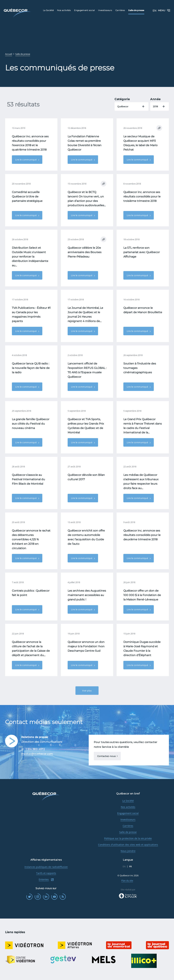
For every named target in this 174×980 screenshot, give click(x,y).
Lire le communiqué (26, 160)
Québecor (123, 106)
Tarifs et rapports (46, 873)
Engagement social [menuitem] (84, 10)
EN (154, 11)
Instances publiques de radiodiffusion (46, 867)
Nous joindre (128, 851)
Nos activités (128, 807)
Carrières (128, 826)
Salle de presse (128, 832)
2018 (155, 106)
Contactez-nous (106, 756)
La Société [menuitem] (48, 10)
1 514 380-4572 (35, 749)
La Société (128, 801)
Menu (164, 10)
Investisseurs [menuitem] (105, 10)
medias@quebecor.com (37, 754)
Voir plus (87, 691)
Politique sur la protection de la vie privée (128, 838)
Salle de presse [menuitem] (136, 10)
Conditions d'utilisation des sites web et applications (128, 845)
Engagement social (128, 813)
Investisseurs (128, 819)
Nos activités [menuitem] (64, 10)
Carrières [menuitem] (120, 10)
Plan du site (127, 881)
